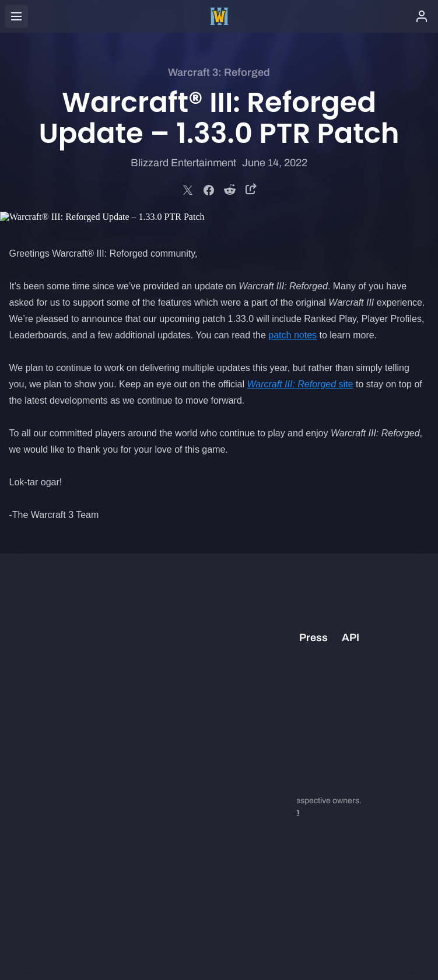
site (300, 384)
